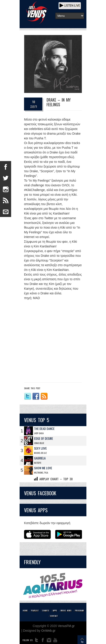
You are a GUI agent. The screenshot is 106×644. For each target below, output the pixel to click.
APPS (55, 610)
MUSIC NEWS (66, 610)
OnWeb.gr (48, 631)
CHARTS (46, 610)
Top (82, 642)
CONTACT (54, 616)
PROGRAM (79, 610)
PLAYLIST (35, 610)
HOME (25, 610)
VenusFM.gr (66, 626)
